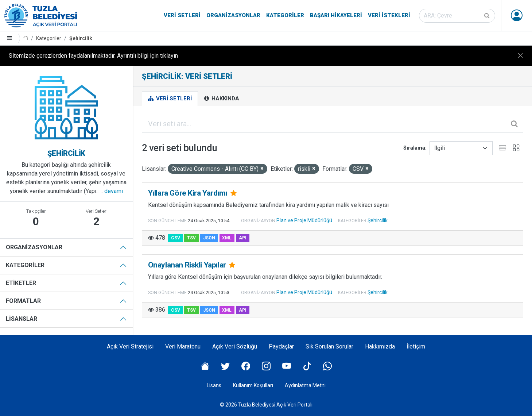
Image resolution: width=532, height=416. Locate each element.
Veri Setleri (182, 15)
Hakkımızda (380, 346)
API (243, 238)
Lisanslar (22, 319)
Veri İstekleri (389, 15)
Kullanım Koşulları (253, 385)
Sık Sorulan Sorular (329, 346)
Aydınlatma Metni (305, 385)
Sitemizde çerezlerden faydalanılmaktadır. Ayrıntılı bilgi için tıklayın (93, 56)
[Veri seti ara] (457, 16)
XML (227, 238)
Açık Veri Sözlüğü (235, 346)
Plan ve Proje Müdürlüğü (304, 220)
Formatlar (23, 301)
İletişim (416, 346)
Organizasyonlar (233, 15)
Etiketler (21, 283)
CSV (176, 238)
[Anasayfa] (26, 38)
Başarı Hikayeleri (336, 15)
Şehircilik (81, 38)
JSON (209, 238)
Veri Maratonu (183, 346)
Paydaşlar (281, 346)
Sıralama (414, 148)
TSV (191, 238)
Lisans (214, 385)
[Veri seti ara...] (333, 124)
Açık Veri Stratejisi (130, 346)
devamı (114, 191)
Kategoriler (285, 15)
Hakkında (222, 99)
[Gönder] (488, 16)
